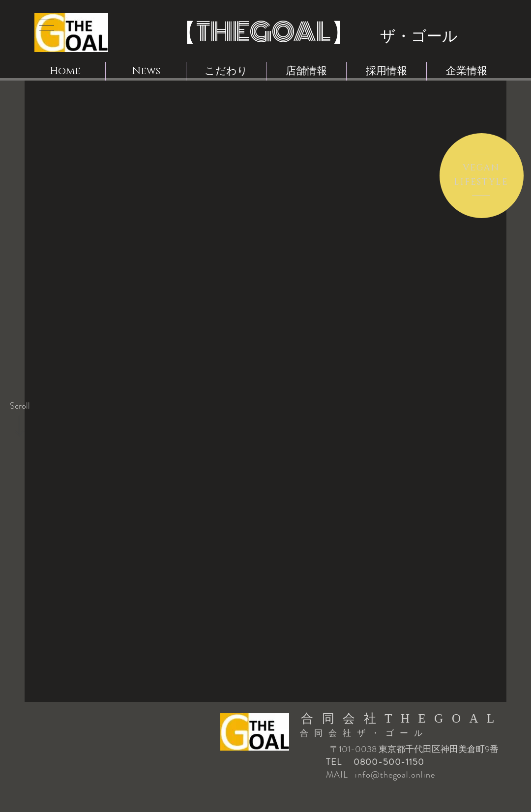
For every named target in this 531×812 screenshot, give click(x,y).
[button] (47, 25)
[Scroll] (20, 406)
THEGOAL (264, 32)
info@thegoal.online (395, 775)
